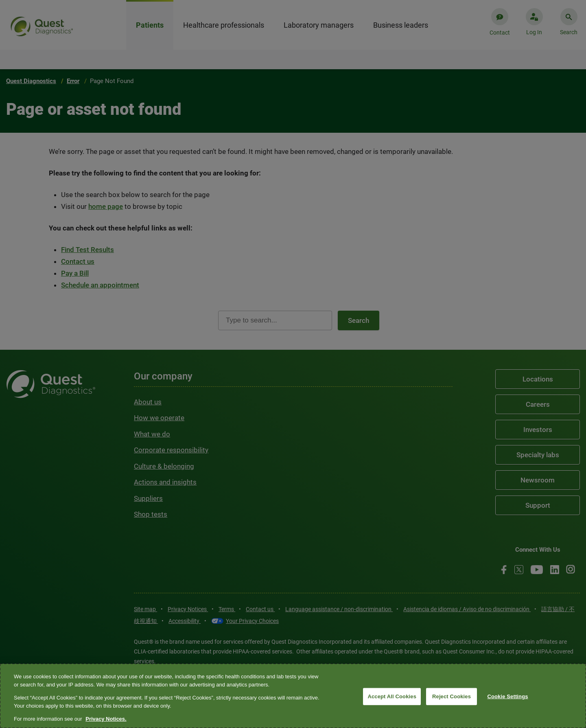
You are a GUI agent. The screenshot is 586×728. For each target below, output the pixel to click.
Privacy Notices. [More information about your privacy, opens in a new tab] (106, 719)
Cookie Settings (507, 696)
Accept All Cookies (392, 696)
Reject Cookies (452, 696)
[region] (293, 696)
